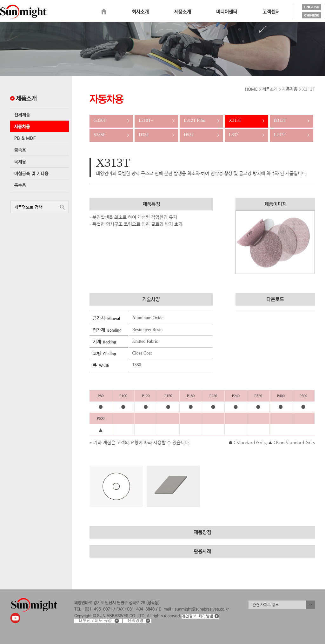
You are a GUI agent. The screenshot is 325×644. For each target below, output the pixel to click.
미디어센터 (227, 12)
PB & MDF (40, 138)
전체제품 (40, 115)
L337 (246, 135)
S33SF (111, 135)
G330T (111, 120)
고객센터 (271, 12)
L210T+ (156, 120)
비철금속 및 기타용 (40, 173)
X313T (246, 120)
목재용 (40, 162)
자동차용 (40, 126)
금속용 (40, 150)
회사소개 (140, 12)
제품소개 (182, 12)
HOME (251, 89)
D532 (201, 135)
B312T (292, 120)
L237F (292, 135)
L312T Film (201, 120)
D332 (156, 135)
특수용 (40, 185)
